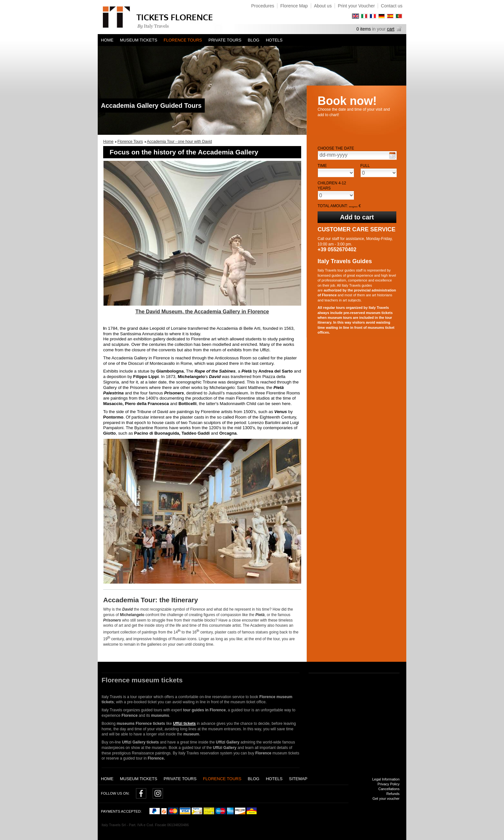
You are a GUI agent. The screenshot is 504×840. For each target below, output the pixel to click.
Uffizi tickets (184, 724)
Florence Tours (183, 40)
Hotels (274, 40)
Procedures (263, 6)
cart (391, 29)
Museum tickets (139, 40)
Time (322, 166)
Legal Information (386, 779)
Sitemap (298, 779)
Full (365, 166)
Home (107, 40)
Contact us (392, 6)
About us (323, 6)
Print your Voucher (356, 6)
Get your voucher (386, 798)
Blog (254, 40)
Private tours (225, 40)
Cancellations (389, 789)
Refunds (393, 794)
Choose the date (336, 148)
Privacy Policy (389, 784)
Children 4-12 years (332, 186)
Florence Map (294, 6)
